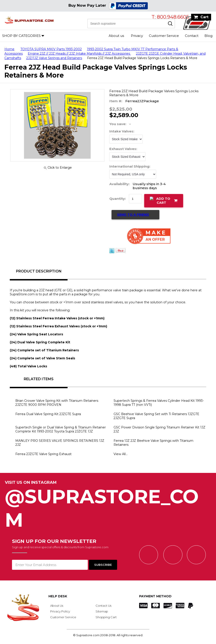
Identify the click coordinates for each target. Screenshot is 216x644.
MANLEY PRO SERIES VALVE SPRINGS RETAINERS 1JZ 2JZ (60, 443)
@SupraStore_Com (108, 506)
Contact (192, 36)
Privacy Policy (60, 611)
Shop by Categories (21, 36)
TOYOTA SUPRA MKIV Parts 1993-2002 (51, 49)
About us (116, 36)
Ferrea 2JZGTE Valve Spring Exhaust (43, 454)
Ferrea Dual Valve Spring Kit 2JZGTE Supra (48, 414)
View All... (121, 454)
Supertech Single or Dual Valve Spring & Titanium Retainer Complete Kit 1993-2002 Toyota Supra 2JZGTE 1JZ (61, 429)
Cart (204, 17)
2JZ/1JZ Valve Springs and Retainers (54, 58)
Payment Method (155, 596)
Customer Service (164, 36)
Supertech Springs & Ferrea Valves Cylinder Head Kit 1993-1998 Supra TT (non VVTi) (159, 403)
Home (9, 49)
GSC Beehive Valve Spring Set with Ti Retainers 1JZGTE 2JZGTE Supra (156, 416)
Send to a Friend (133, 215)
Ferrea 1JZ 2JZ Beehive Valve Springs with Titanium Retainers (153, 443)
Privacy (137, 36)
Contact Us (103, 606)
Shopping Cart (106, 617)
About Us (57, 606)
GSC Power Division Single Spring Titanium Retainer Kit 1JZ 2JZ (159, 429)
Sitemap (102, 611)
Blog (208, 36)
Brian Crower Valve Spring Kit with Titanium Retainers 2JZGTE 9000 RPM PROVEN (57, 403)
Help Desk (58, 596)
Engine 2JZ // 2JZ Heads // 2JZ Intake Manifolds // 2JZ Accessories (79, 54)
